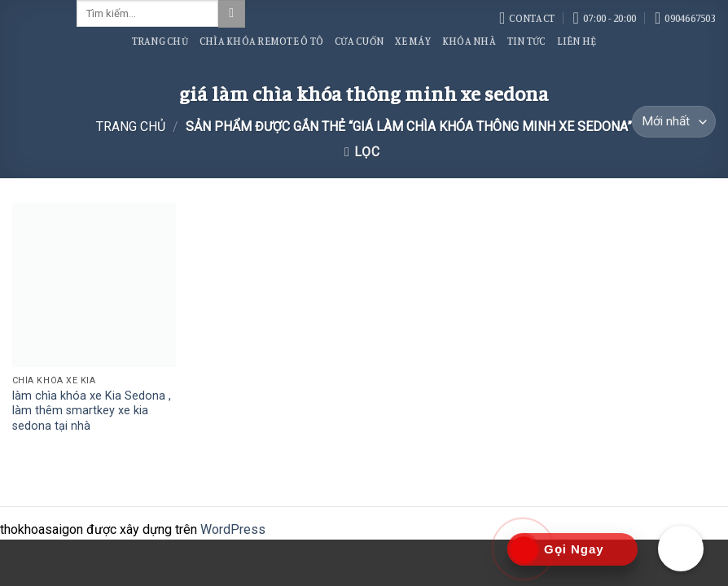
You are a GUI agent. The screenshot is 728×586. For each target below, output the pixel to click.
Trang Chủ (160, 41)
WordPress (233, 529)
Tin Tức (526, 41)
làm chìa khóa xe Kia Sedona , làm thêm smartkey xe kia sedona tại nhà (92, 411)
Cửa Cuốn (359, 41)
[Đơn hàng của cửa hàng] (674, 122)
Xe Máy (413, 41)
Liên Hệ (577, 41)
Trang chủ (131, 127)
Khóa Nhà (469, 41)
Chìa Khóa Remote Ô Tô (261, 41)
